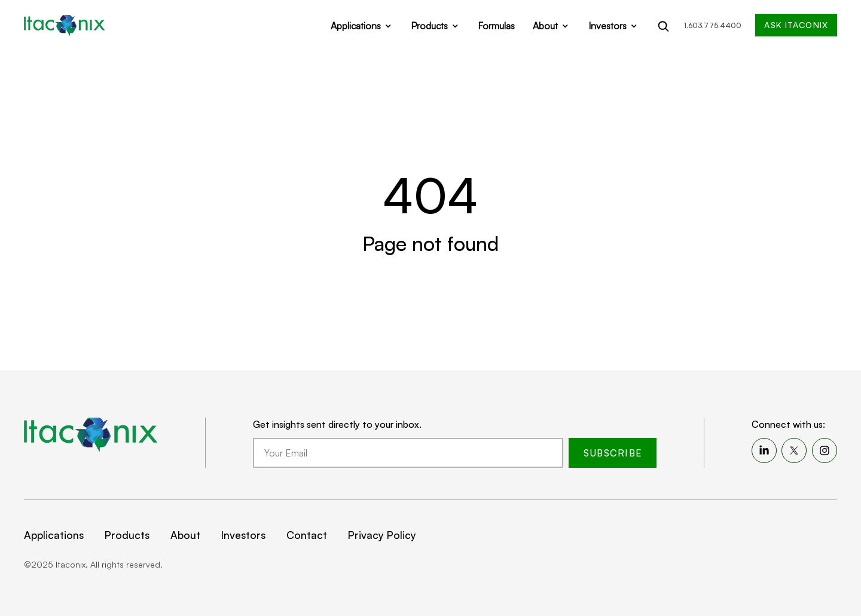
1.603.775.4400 (713, 25)
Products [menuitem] (127, 535)
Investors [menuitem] (243, 535)
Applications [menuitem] (54, 535)
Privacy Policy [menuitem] (382, 535)
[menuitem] (764, 450)
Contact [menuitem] (307, 535)
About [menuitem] (185, 535)
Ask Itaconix (796, 25)
